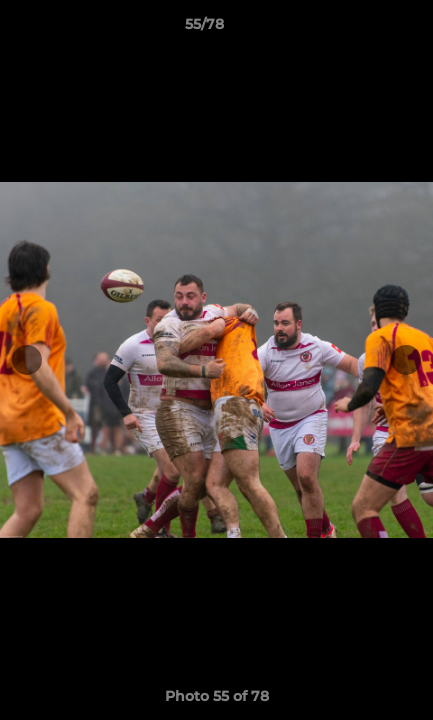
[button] (361, 29)
